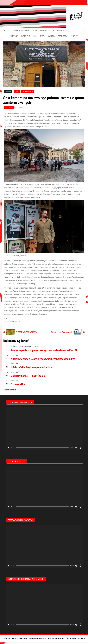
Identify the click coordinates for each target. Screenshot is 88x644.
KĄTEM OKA (26, 36)
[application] (44, 428)
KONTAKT (74, 36)
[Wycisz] (76, 448)
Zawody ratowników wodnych (62, 332)
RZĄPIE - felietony (28, 91)
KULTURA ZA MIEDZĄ (61, 31)
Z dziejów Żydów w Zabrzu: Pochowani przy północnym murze (43, 359)
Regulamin (24, 638)
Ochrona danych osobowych (75, 638)
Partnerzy (32, 638)
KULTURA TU (45, 31)
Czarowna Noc (18, 384)
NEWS (35, 31)
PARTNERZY (63, 36)
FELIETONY (14, 36)
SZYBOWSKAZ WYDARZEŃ (19, 31)
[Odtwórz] (9, 448)
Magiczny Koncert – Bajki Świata (28, 376)
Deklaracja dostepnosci (55, 638)
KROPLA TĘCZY (39, 36)
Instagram (15, 638)
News (17, 91)
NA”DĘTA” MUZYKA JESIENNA (27, 332)
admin (20, 108)
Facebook (7, 638)
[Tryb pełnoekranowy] (80, 448)
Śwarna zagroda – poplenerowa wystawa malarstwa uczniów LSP (44, 350)
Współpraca (41, 638)
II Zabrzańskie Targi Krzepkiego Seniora (31, 367)
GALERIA (51, 36)
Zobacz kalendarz (10, 390)
